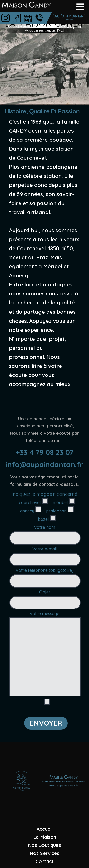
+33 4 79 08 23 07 (45, 452)
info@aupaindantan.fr (44, 464)
